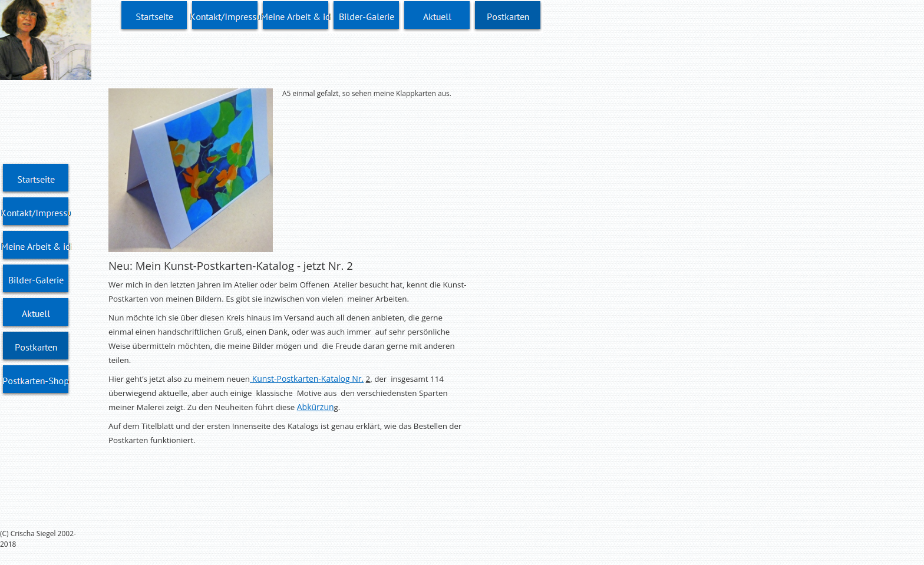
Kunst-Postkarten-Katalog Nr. (307, 379)
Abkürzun (316, 407)
